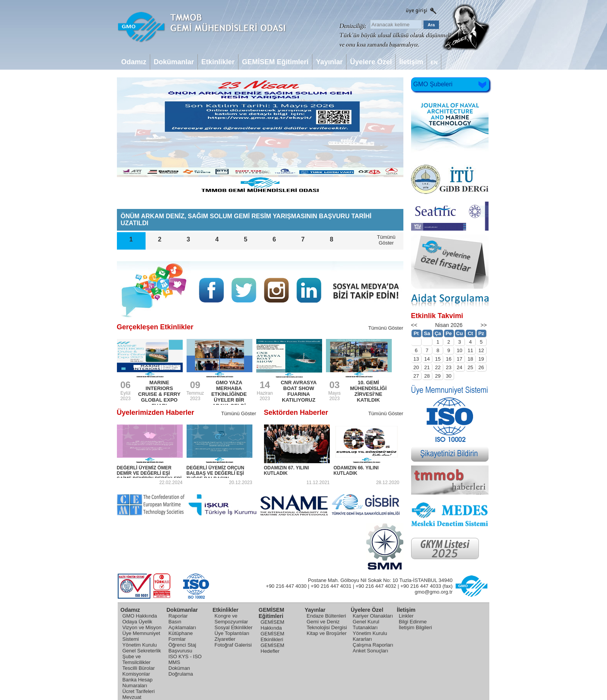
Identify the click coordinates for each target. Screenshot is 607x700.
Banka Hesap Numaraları (137, 683)
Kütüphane (181, 633)
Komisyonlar (136, 674)
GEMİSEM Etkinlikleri (272, 637)
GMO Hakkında (140, 616)
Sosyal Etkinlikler (233, 627)
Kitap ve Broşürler (327, 633)
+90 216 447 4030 (286, 586)
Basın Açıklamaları (182, 625)
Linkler (406, 616)
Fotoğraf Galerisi (233, 645)
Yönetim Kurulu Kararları (370, 636)
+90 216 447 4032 (376, 586)
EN (434, 62)
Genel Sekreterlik (142, 651)
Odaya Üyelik (137, 622)
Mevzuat (132, 697)
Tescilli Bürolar (139, 668)
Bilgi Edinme (413, 622)
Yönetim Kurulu (140, 645)
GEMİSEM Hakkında (272, 625)
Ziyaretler (225, 639)
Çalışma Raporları (373, 645)
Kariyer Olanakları (373, 616)
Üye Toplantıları (232, 633)
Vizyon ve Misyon (142, 627)
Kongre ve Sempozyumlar (231, 619)
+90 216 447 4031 (331, 586)
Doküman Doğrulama (181, 671)
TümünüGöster (386, 240)
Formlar (177, 639)
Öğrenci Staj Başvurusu (182, 648)
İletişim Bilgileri (415, 627)
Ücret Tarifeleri (139, 691)
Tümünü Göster (386, 328)
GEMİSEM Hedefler (272, 648)
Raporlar (178, 616)
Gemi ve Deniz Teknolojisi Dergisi (327, 625)
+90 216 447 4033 (421, 586)
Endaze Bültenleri (326, 616)
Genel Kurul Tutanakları (366, 625)
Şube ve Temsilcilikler (136, 659)
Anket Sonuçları (370, 651)
